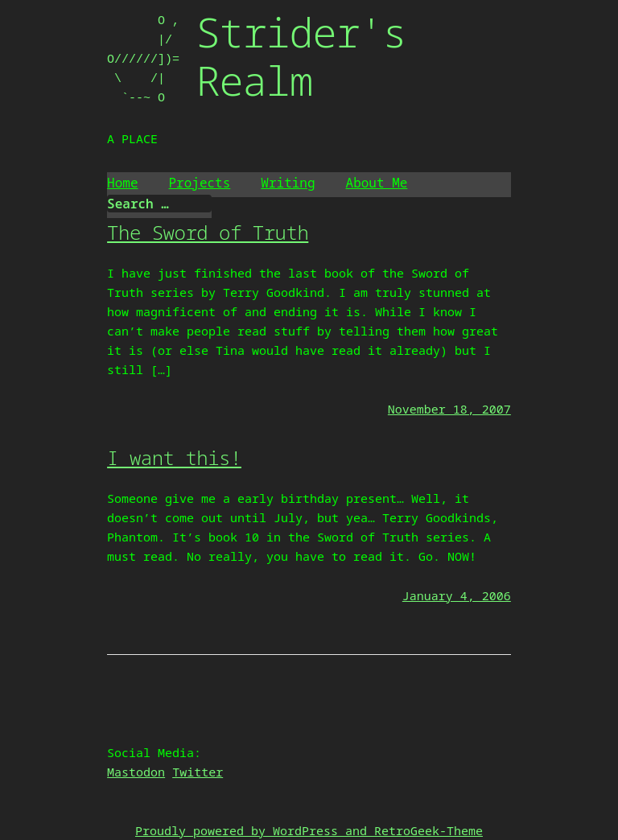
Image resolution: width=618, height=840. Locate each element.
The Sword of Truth (208, 232)
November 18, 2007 (449, 409)
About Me (377, 183)
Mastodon (136, 772)
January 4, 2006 (457, 595)
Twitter (198, 772)
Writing (288, 183)
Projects (200, 183)
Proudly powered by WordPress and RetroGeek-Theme (309, 830)
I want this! (174, 457)
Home (122, 183)
